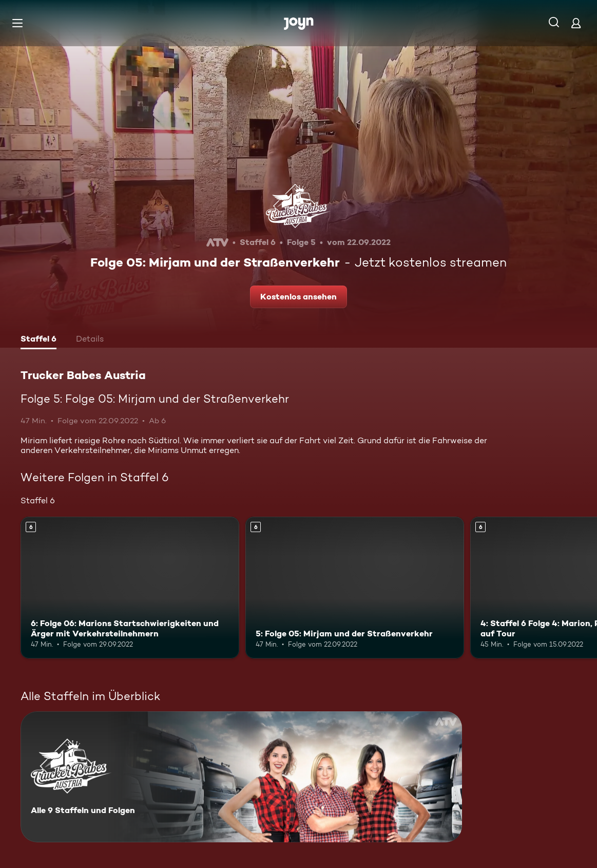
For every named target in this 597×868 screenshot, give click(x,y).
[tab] (38, 340)
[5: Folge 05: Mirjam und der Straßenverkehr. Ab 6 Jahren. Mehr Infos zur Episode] (355, 588)
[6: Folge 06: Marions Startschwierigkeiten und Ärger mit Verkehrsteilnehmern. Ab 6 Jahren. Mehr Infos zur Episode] (130, 588)
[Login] (576, 23)
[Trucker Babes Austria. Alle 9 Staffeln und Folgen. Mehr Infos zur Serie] (241, 777)
